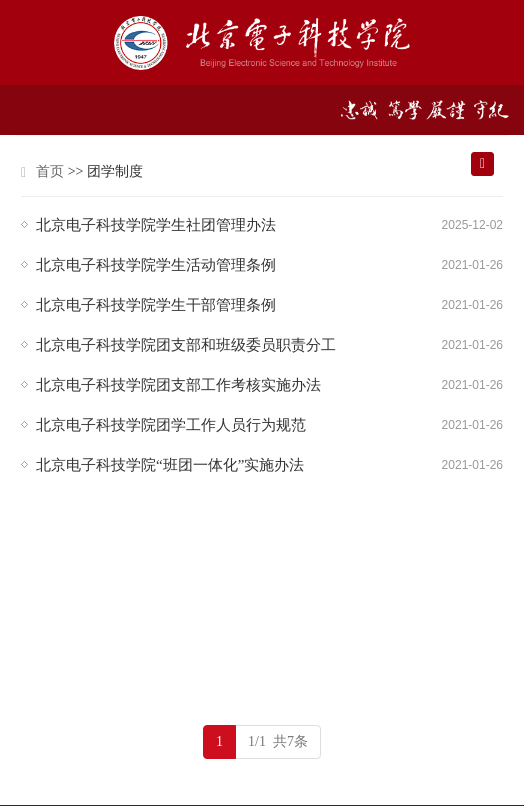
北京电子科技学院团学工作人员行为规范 (171, 425)
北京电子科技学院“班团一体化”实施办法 (170, 465)
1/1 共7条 (278, 741)
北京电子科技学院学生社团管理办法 (156, 225)
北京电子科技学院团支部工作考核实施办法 (178, 385)
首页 (50, 171)
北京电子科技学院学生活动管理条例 (156, 265)
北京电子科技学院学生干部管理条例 (156, 305)
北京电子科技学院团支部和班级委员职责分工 (186, 345)
